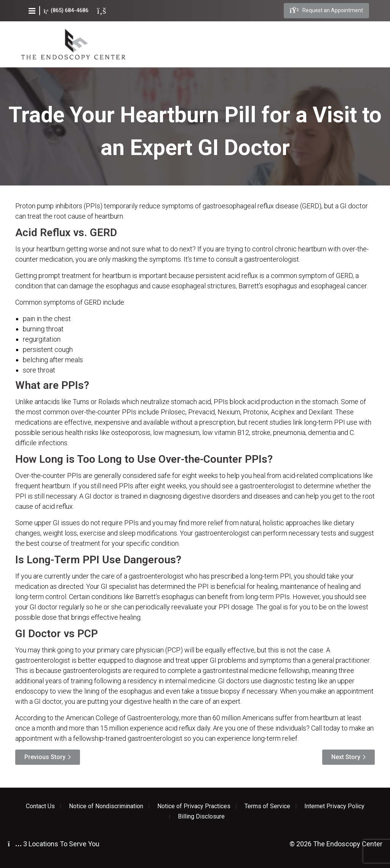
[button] (32, 11)
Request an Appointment (326, 11)
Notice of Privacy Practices (194, 806)
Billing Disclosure (201, 817)
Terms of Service (267, 806)
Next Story (346, 757)
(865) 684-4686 (66, 10)
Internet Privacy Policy (334, 806)
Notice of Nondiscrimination (106, 806)
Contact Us (40, 806)
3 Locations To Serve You (54, 844)
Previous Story (45, 757)
